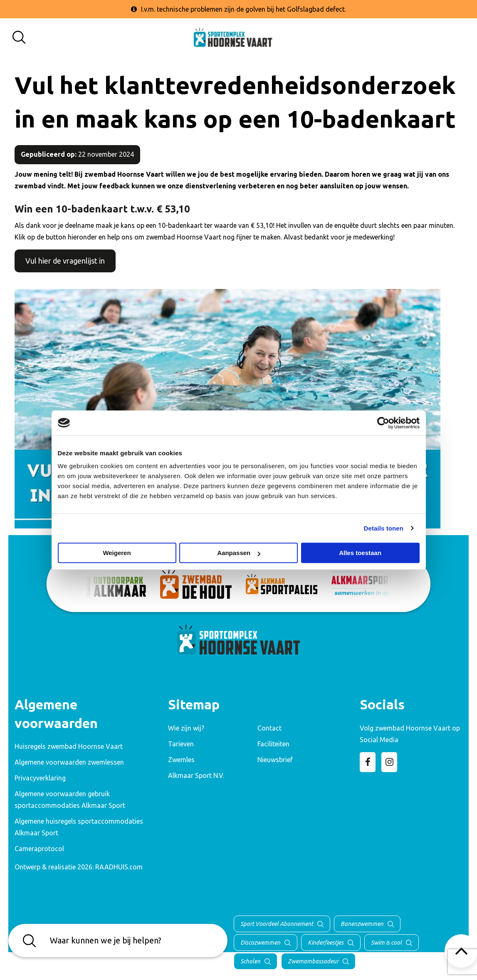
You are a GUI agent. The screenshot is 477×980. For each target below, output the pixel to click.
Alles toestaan (360, 553)
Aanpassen (239, 553)
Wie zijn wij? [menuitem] (186, 728)
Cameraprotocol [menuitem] (39, 849)
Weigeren (117, 553)
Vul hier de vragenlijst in (65, 261)
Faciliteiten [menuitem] (273, 744)
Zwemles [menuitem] (181, 760)
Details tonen (384, 528)
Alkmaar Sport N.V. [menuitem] (196, 775)
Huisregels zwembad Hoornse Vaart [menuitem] (69, 746)
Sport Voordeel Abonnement (277, 924)
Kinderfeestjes (326, 943)
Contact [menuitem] (269, 728)
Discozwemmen (260, 943)
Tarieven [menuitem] (181, 744)
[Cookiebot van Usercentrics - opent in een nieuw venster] (383, 423)
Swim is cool (386, 943)
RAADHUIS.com (119, 867)
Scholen (250, 961)
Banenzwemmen (362, 924)
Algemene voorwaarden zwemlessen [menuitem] (69, 762)
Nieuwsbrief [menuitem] (275, 760)
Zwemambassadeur (313, 961)
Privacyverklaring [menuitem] (40, 778)
